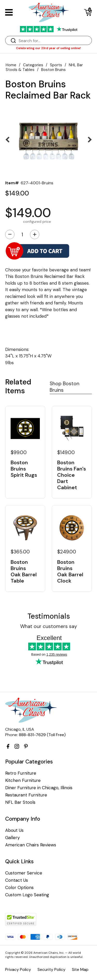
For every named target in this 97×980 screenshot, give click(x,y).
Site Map (80, 969)
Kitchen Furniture (23, 780)
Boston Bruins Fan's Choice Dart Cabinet (72, 475)
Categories (33, 65)
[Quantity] (22, 234)
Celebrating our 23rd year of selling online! (48, 48)
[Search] (54, 41)
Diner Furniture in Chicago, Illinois (39, 788)
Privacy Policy (18, 969)
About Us (14, 830)
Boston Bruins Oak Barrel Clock (70, 571)
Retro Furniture (21, 773)
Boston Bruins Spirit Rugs (24, 469)
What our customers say (49, 626)
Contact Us (17, 880)
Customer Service (24, 873)
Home (11, 65)
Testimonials (49, 616)
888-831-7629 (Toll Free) (42, 735)
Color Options (19, 888)
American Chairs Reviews (31, 845)
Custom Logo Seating (27, 895)
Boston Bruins (53, 70)
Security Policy (51, 969)
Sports (56, 65)
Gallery (12, 838)
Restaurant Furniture (26, 795)
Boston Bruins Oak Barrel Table (24, 571)
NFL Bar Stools (20, 802)
